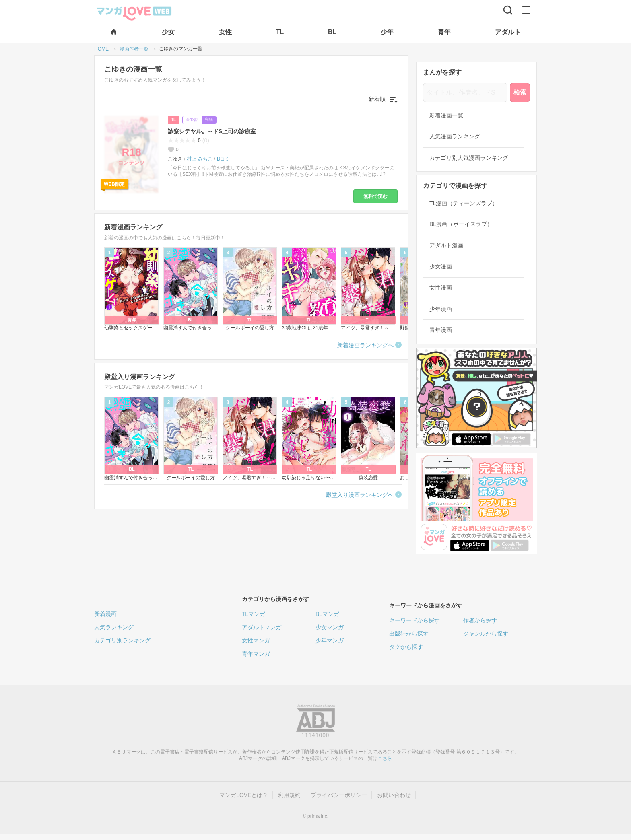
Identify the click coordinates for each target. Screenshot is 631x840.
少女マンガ (330, 627)
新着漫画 (105, 614)
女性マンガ (256, 640)
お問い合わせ (394, 795)
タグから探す (406, 647)
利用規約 (289, 795)
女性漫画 (441, 288)
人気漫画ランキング (455, 136)
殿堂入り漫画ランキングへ (360, 495)
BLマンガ (327, 614)
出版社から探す (409, 634)
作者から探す (480, 620)
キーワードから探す (414, 620)
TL (173, 120)
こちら (385, 758)
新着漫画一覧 (446, 115)
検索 (520, 92)
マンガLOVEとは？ (244, 795)
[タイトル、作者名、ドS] (465, 93)
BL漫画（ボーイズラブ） (461, 224)
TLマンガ (254, 614)
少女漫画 (441, 266)
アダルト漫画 (446, 245)
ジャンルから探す (486, 634)
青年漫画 (441, 330)
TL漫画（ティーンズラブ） (464, 203)
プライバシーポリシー (339, 795)
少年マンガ (330, 640)
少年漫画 (441, 309)
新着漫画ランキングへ (365, 345)
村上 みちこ (199, 159)
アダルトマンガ (262, 627)
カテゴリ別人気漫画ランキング (469, 158)
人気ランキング (114, 627)
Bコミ (223, 159)
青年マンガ (256, 654)
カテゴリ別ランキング (122, 640)
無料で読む (375, 196)
